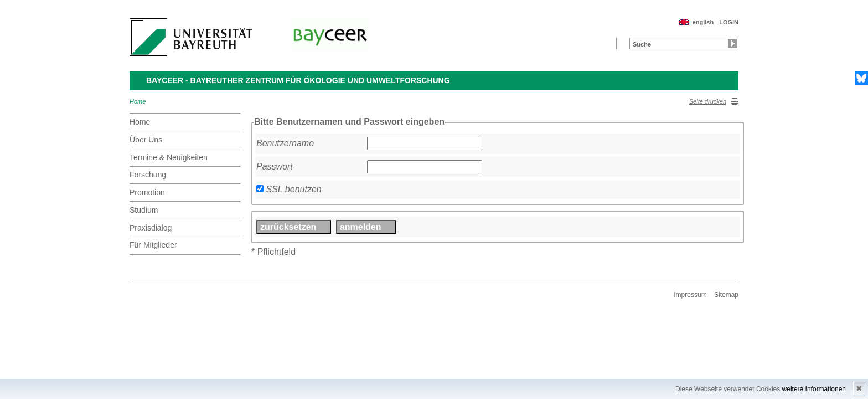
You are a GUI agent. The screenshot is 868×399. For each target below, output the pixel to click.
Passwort (275, 167)
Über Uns (146, 140)
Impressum (690, 295)
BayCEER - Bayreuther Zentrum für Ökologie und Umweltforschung (298, 80)
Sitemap (726, 295)
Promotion (147, 192)
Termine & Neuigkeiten (169, 157)
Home (138, 101)
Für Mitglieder (153, 245)
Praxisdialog (151, 228)
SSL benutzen (293, 189)
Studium (144, 210)
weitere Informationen (814, 389)
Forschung (148, 175)
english (703, 22)
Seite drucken (708, 101)
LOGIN (729, 22)
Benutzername (285, 143)
